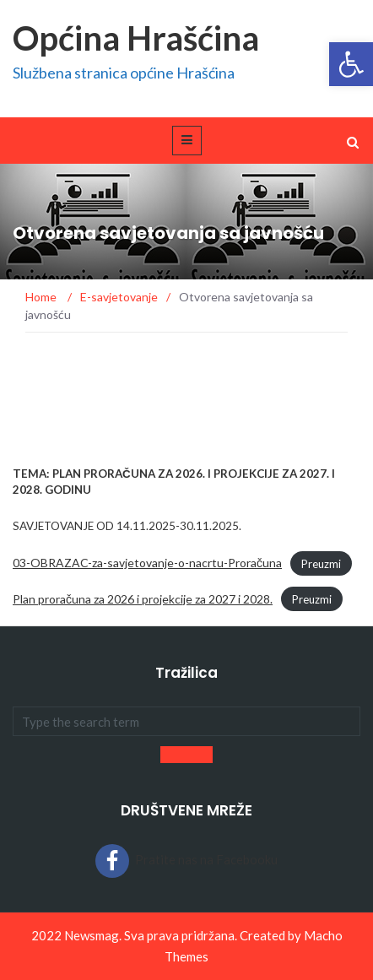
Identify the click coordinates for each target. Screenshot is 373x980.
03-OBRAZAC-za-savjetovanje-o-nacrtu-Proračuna (147, 563)
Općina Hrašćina (136, 38)
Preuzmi (321, 563)
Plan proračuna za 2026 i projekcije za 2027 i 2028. (143, 599)
